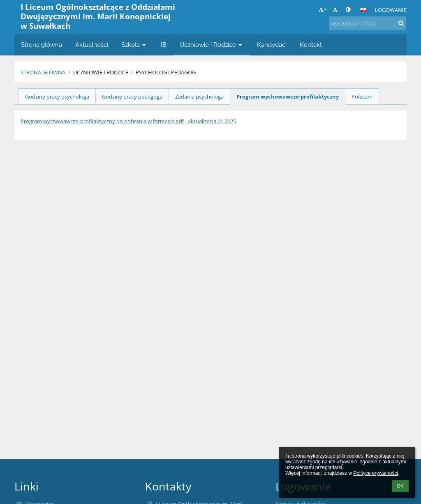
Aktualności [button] (92, 45)
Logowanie (391, 10)
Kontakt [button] (311, 45)
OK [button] (400, 486)
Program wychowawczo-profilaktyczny (288, 97)
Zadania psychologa (199, 97)
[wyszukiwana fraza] (368, 23)
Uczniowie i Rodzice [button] (212, 45)
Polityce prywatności (376, 473)
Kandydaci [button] (272, 45)
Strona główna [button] (42, 45)
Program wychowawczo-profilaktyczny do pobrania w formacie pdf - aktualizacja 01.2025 (128, 121)
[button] (363, 10)
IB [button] (164, 45)
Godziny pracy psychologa (57, 97)
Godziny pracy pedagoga (132, 97)
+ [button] (323, 9)
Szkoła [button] (134, 45)
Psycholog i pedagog (166, 72)
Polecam (362, 97)
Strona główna (43, 72)
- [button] (336, 9)
